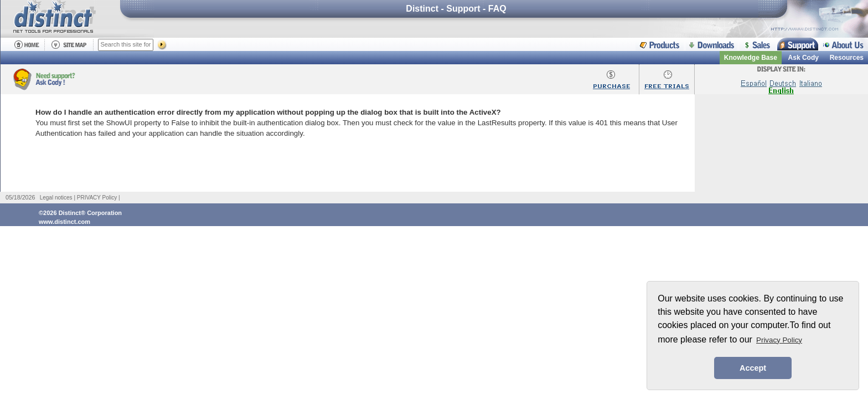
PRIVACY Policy (97, 198)
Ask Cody (804, 58)
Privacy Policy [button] (779, 340)
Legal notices (56, 198)
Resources (847, 58)
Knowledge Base (751, 58)
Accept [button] (753, 368)
